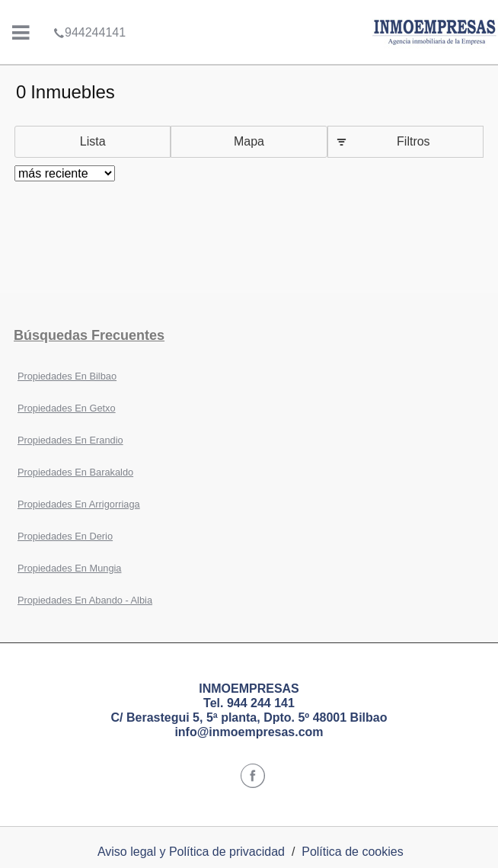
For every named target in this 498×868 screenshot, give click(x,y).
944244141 (89, 11)
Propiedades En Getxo (67, 408)
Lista (93, 141)
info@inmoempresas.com (249, 732)
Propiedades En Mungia (70, 568)
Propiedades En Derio (65, 536)
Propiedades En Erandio (70, 440)
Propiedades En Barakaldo (75, 472)
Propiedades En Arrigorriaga (79, 504)
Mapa (249, 141)
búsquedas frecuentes (89, 335)
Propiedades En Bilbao (67, 376)
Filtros (413, 141)
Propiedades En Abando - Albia (85, 600)
